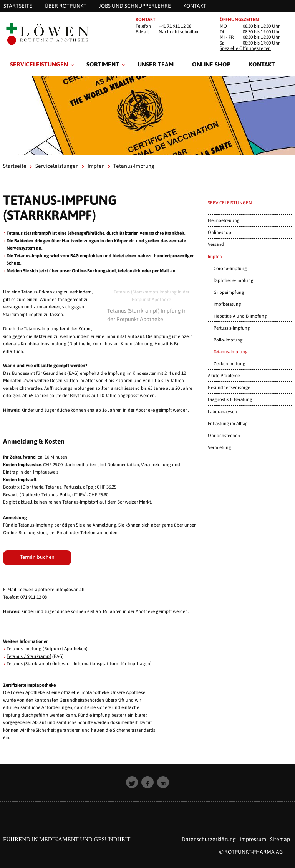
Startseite (15, 166)
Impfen (96, 166)
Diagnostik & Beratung (230, 399)
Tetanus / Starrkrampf (29, 656)
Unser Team (156, 64)
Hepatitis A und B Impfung (240, 316)
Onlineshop (220, 232)
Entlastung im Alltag (228, 423)
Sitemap (280, 839)
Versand (216, 244)
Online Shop (211, 64)
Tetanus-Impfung (24, 649)
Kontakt (262, 64)
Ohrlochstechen (224, 435)
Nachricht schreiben (179, 32)
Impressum (253, 839)
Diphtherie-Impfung (233, 280)
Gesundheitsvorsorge (229, 387)
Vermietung (219, 447)
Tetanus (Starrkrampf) (29, 664)
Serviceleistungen (39, 64)
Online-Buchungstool (94, 271)
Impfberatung (227, 304)
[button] (132, 782)
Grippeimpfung (229, 292)
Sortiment (103, 64)
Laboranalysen (222, 412)
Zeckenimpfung (229, 364)
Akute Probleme (224, 375)
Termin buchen (37, 557)
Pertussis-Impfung (232, 328)
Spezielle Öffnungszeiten (245, 48)
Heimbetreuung (224, 220)
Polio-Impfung (228, 340)
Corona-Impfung (230, 268)
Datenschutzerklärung (209, 839)
